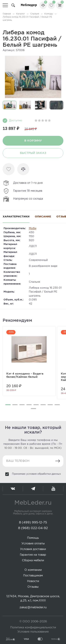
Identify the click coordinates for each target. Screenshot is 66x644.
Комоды (49, 14)
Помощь (33, 538)
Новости (33, 581)
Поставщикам (33, 576)
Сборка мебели (33, 560)
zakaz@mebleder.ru (33, 607)
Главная (7, 14)
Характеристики (16, 217)
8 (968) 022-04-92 (33, 528)
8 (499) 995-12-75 (33, 523)
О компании (33, 570)
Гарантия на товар (33, 555)
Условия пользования (33, 632)
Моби (33, 228)
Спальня (35, 14)
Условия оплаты (33, 544)
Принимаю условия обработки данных (36, 474)
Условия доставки (33, 549)
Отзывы (33, 587)
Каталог (21, 14)
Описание (43, 217)
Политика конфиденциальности (33, 628)
